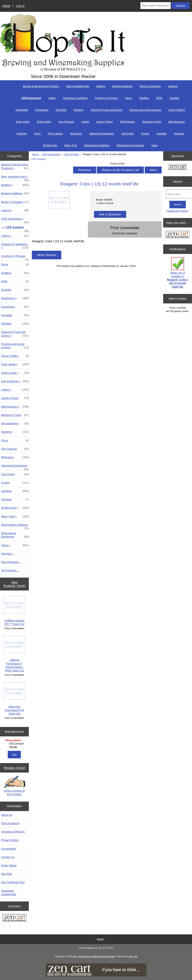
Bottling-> (15, 185)
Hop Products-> (15, 381)
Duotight (174, 98)
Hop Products (66, 122)
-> (15, 220)
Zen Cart (133, 956)
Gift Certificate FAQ (13, 882)
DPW (159, 98)
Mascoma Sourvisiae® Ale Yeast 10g (14, 699)
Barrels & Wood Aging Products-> (15, 166)
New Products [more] (14, 584)
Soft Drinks (128, 134)
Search (178, 181)
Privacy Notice (10, 840)
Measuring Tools (152, 122)
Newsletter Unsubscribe (9, 893)
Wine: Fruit (71, 145)
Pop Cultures (55, 134)
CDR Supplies (71, 154)
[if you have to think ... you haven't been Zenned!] (96, 975)
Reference (76, 134)
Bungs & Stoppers (150, 86)
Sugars (145, 134)
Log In (20, 6)
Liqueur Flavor (105, 122)
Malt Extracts (128, 122)
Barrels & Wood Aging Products (41, 86)
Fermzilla (61, 110)
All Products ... (10, 570)
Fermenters (42, 110)
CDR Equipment (51, 154)
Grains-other (44, 122)
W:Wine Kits (50, 145)
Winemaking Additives (97, 145)
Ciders (52, 98)
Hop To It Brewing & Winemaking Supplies (94, 956)
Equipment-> (15, 298)
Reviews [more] (14, 768)
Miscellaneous (177, 122)
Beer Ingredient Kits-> (15, 178)
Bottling (101, 86)
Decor (129, 98)
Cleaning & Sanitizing (75, 98)
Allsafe (15, 747)
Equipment (22, 110)
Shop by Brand (10, 823)
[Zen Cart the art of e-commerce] (15, 918)
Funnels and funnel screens (145, 110)
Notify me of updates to (177, 273)
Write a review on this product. (15, 786)
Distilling (144, 98)
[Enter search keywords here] (156, 6)
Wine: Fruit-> (15, 516)
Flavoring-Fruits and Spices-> (15, 334)
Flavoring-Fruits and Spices (106, 110)
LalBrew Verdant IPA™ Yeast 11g (14, 611)
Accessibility (8, 849)
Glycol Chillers (177, 110)
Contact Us (8, 857)
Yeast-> (15, 545)
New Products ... (11, 562)
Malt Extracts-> (15, 407)
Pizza (37, 134)
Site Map (6, 874)
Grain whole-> (15, 364)
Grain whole (23, 122)
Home (6, 6)
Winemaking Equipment (130, 145)
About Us (7, 815)
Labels (85, 122)
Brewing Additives (122, 86)
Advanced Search (177, 211)
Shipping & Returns (13, 832)
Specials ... (8, 554)
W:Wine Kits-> (15, 508)
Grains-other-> (15, 373)
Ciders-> (15, 236)
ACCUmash (15, 744)
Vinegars (179, 134)
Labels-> (15, 390)
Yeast (154, 145)
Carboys (173, 86)
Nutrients (22, 134)
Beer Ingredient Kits (78, 86)
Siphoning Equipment (102, 134)
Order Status (9, 865)
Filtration (78, 110)
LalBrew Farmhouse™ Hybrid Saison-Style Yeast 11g (14, 654)
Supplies (161, 134)
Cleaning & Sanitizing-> (15, 246)
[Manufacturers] (14, 744)
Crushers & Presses (107, 98)
